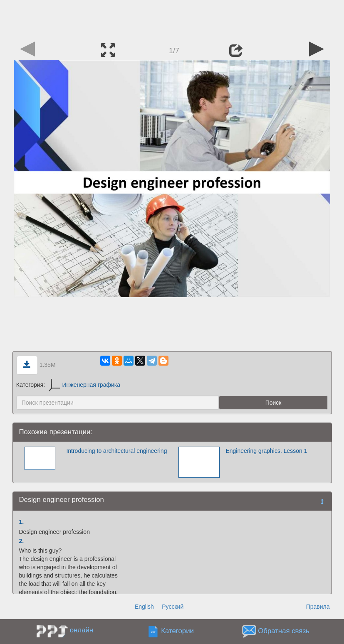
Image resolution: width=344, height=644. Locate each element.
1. (22, 522)
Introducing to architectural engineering (116, 451)
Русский (173, 607)
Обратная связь (284, 631)
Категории (177, 631)
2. (22, 541)
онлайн (82, 630)
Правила (318, 607)
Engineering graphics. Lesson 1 (266, 451)
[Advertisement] (172, 19)
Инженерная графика (84, 385)
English (144, 607)
